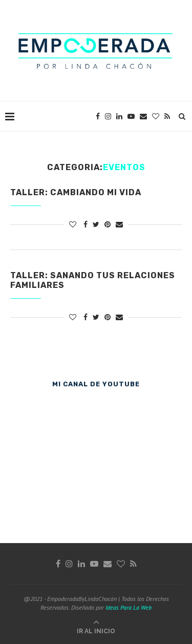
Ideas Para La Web (129, 607)
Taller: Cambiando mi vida (76, 192)
